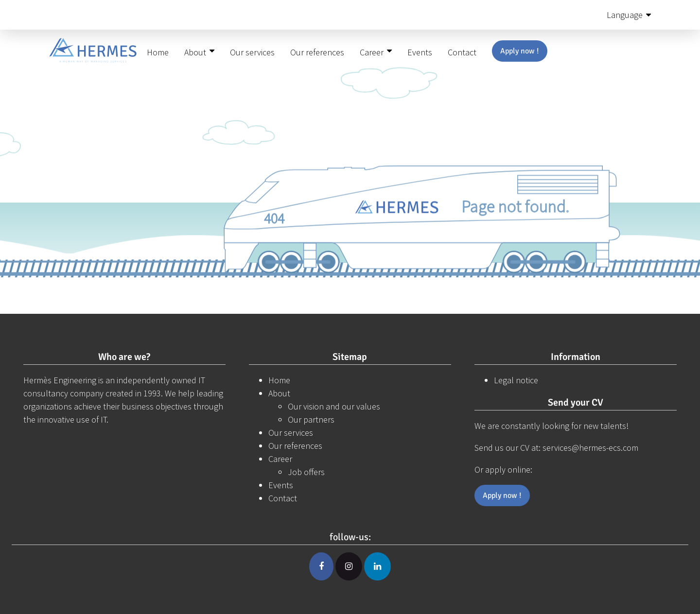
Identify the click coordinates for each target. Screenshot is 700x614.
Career (372, 52)
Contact (462, 52)
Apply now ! (520, 51)
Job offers (306, 472)
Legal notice (516, 380)
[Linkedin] (377, 566)
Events (420, 52)
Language (625, 15)
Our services (252, 52)
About (195, 52)
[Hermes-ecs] (93, 53)
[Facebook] (321, 566)
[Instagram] (349, 566)
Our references (317, 52)
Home (158, 52)
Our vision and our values (334, 406)
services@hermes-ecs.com (590, 448)
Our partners (311, 419)
